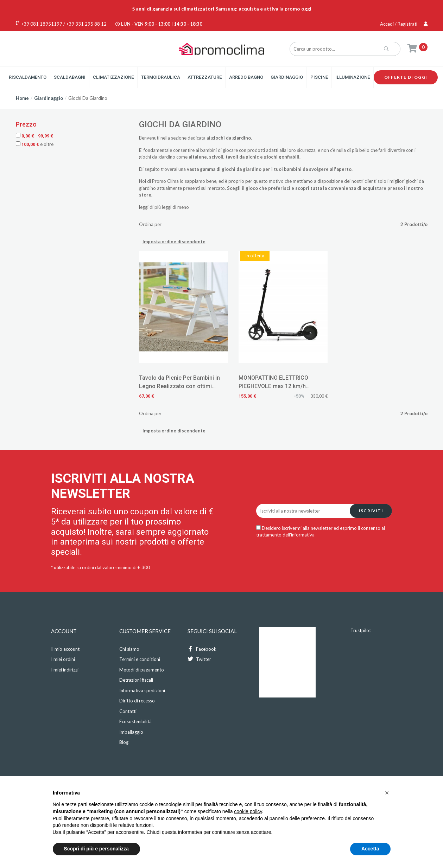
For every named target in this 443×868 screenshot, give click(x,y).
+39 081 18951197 (42, 24)
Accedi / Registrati (404, 24)
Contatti (128, 711)
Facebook (202, 649)
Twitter (199, 659)
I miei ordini (63, 659)
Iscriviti (371, 511)
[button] (387, 793)
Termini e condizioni (140, 659)
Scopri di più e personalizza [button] (96, 849)
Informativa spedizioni (142, 690)
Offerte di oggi (406, 77)
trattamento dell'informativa (285, 535)
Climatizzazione (113, 77)
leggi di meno (175, 207)
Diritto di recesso (137, 701)
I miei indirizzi (65, 670)
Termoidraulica (161, 77)
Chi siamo (129, 649)
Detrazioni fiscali (136, 680)
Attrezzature (205, 77)
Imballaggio (131, 732)
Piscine (319, 77)
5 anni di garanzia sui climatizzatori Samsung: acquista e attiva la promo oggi (222, 9)
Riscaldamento (28, 77)
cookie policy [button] (248, 811)
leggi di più (150, 207)
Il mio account (65, 649)
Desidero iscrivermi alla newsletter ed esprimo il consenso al (321, 532)
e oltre (35, 144)
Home (22, 98)
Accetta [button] (370, 849)
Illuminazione (353, 77)
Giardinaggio (287, 77)
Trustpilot (361, 630)
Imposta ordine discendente (174, 242)
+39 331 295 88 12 (86, 24)
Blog (124, 742)
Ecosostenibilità (135, 721)
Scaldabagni (70, 77)
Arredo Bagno (246, 77)
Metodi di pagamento (142, 670)
